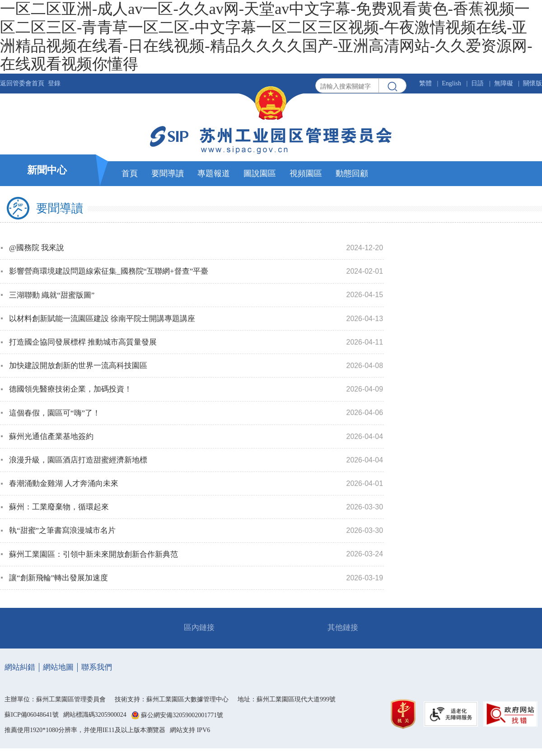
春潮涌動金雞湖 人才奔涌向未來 (64, 483)
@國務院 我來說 (37, 248)
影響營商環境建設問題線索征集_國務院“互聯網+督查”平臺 (109, 271)
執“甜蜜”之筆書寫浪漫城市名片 (62, 530)
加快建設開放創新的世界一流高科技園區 (78, 366)
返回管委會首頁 (22, 83)
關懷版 (533, 83)
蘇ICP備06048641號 (32, 715)
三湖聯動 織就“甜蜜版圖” (52, 295)
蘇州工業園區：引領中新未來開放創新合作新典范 (93, 554)
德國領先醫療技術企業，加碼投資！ (70, 389)
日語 (477, 83)
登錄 (54, 83)
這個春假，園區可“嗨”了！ (55, 413)
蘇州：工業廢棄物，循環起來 (59, 507)
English (451, 83)
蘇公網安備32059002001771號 (182, 715)
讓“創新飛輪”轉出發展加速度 (58, 578)
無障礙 (504, 83)
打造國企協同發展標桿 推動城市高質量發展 (83, 342)
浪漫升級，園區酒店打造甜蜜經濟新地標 (78, 460)
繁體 (425, 83)
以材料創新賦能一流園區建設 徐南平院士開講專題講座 (102, 319)
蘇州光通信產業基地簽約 (51, 436)
